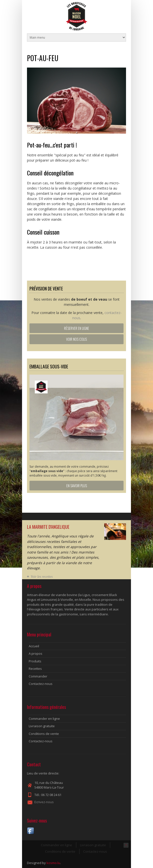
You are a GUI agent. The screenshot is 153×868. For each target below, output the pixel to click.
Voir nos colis (76, 339)
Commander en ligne (44, 719)
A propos (36, 653)
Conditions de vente (44, 734)
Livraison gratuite (42, 726)
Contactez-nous (41, 684)
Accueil (34, 646)
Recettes (35, 669)
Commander (38, 676)
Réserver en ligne (77, 328)
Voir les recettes (42, 577)
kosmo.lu (53, 863)
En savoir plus (77, 486)
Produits (35, 661)
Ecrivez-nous (44, 802)
